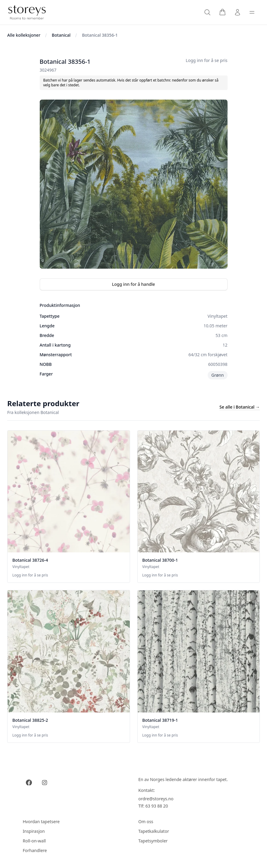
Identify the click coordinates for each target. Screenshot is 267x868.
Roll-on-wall (34, 841)
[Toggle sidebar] (252, 12)
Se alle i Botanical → (240, 407)
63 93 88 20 (157, 806)
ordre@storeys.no (156, 799)
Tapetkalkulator (154, 831)
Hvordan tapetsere (41, 822)
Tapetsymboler (153, 841)
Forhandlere (35, 850)
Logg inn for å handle (133, 284)
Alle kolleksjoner (24, 35)
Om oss (146, 822)
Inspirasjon (34, 831)
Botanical (61, 35)
